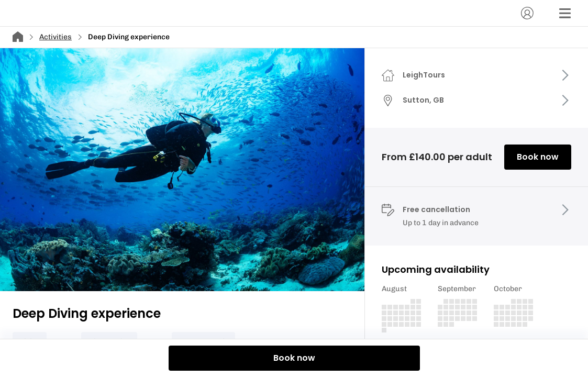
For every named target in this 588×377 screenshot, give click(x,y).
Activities (56, 37)
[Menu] (565, 13)
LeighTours (424, 75)
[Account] (527, 13)
